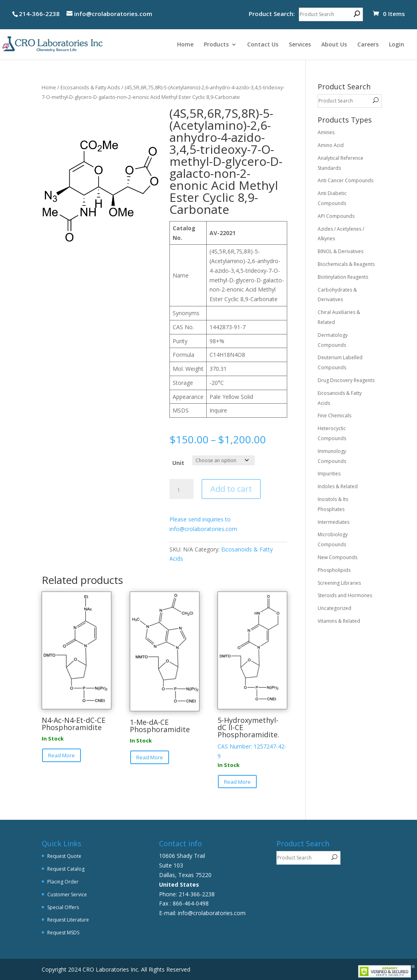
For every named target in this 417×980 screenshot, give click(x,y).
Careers (368, 45)
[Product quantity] (181, 490)
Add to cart (231, 489)
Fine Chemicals (334, 416)
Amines (326, 132)
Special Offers (63, 907)
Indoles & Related (338, 486)
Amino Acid (331, 145)
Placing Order (63, 882)
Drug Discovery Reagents (346, 380)
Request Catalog (66, 869)
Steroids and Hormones (345, 595)
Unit (178, 463)
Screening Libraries (339, 583)
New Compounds (337, 557)
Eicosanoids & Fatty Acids (90, 87)
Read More (61, 755)
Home (185, 45)
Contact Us (263, 45)
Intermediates (333, 522)
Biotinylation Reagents (343, 277)
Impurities (329, 474)
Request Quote (64, 856)
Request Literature (68, 920)
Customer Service (67, 894)
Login (397, 45)
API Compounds (336, 216)
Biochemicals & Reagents (346, 264)
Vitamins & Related (339, 621)
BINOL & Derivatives (340, 251)
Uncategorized (334, 608)
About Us (334, 45)
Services (300, 45)
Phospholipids (334, 570)
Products (216, 45)
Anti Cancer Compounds (345, 180)
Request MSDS (63, 933)
